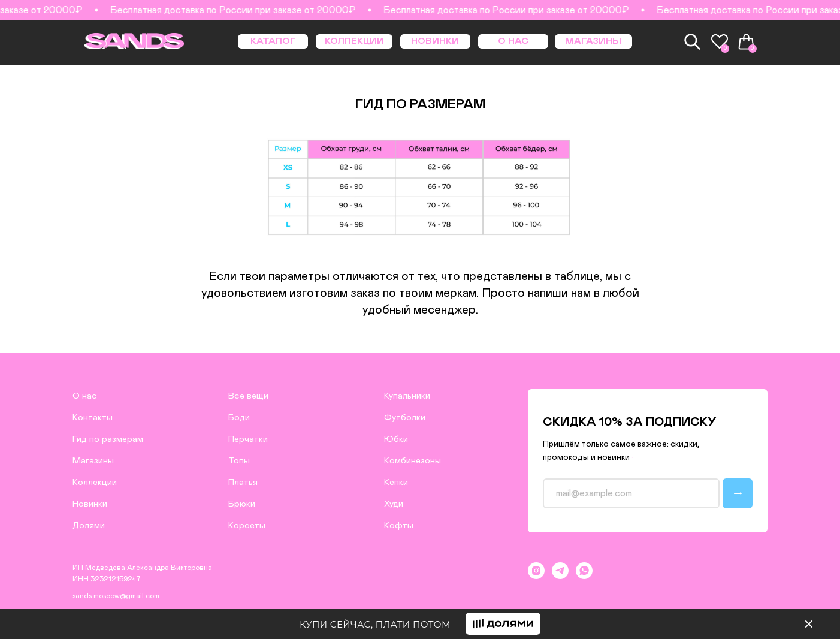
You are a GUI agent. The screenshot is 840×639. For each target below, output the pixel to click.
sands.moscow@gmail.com (116, 596)
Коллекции (95, 482)
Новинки (90, 504)
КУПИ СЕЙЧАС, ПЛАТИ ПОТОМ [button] (375, 624)
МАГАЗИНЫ (593, 41)
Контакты (93, 418)
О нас (85, 396)
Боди (239, 418)
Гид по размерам (108, 439)
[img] (809, 624)
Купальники (407, 396)
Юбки (396, 439)
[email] (631, 493)
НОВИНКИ (435, 41)
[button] (503, 624)
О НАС (513, 41)
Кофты (399, 525)
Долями (89, 525)
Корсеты (247, 525)
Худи (394, 504)
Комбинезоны (413, 461)
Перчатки (248, 439)
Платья (243, 482)
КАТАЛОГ (273, 41)
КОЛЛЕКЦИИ (354, 41)
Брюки (242, 504)
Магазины (93, 461)
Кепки (396, 482)
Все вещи (248, 396)
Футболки (405, 418)
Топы (239, 461)
